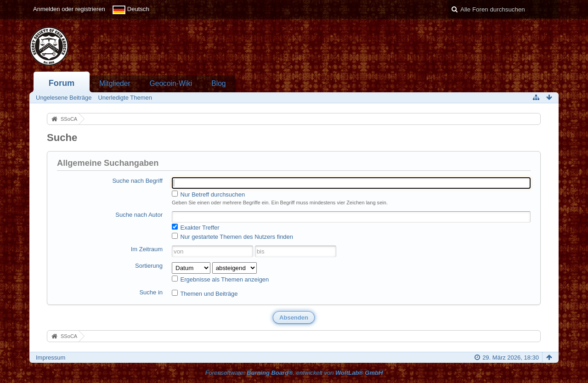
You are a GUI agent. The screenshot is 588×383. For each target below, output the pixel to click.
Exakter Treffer (196, 227)
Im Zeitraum (147, 249)
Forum (62, 83)
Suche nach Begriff (137, 181)
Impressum (51, 358)
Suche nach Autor (139, 215)
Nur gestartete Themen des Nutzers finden (232, 237)
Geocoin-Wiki (171, 83)
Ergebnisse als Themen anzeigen (220, 279)
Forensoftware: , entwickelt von (294, 373)
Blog (218, 83)
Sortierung (149, 266)
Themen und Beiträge (205, 293)
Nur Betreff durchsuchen (208, 194)
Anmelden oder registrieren (69, 9)
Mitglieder (115, 83)
